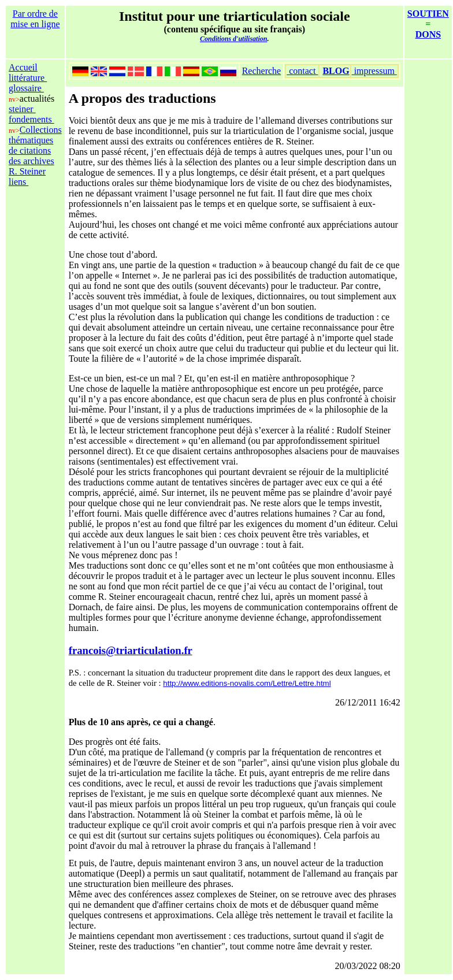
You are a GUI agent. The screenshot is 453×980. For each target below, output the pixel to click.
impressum (374, 71)
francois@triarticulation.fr (131, 650)
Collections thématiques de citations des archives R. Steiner (35, 151)
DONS (428, 34)
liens (18, 182)
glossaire (26, 88)
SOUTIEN (428, 14)
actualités (37, 99)
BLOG (336, 71)
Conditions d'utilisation (233, 39)
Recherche (262, 71)
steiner (22, 109)
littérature (28, 78)
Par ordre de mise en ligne (35, 19)
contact (302, 71)
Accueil (23, 67)
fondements (31, 119)
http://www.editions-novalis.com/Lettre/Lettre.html (247, 683)
